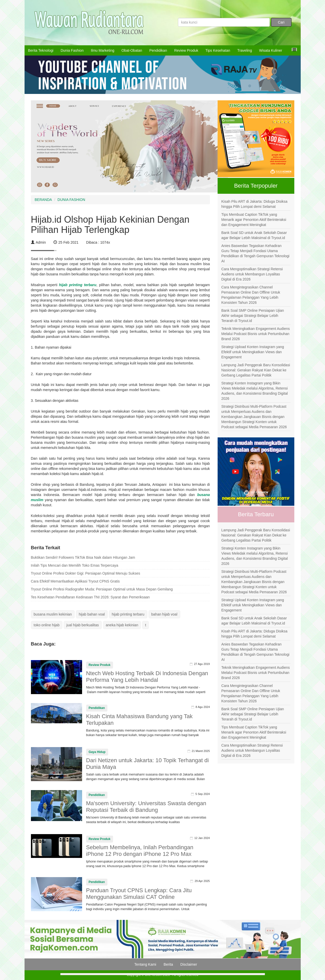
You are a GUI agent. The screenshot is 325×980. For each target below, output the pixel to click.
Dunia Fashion (72, 50)
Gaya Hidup (97, 752)
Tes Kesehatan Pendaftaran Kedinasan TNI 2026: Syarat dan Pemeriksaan (90, 597)
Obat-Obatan (132, 50)
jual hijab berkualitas (83, 625)
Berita (168, 964)
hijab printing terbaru (78, 285)
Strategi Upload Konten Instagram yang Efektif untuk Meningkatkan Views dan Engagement (253, 352)
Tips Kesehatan (218, 50)
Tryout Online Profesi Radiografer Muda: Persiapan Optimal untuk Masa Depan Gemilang (102, 589)
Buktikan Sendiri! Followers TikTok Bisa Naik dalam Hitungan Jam (83, 557)
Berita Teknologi (41, 50)
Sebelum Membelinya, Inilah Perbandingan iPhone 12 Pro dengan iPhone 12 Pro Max (140, 851)
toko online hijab (47, 625)
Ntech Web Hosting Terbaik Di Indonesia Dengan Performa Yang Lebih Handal (147, 677)
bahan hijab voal (164, 614)
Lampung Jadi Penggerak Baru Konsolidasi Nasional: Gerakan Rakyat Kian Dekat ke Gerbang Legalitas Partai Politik (256, 370)
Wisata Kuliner (271, 50)
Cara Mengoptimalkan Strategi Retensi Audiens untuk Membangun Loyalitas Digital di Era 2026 (252, 274)
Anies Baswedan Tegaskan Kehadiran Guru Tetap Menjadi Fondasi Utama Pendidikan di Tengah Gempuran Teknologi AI (255, 253)
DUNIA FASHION (71, 200)
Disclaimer (189, 964)
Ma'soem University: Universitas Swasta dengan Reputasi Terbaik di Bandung (146, 807)
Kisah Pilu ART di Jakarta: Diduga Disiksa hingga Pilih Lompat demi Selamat (255, 204)
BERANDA (43, 200)
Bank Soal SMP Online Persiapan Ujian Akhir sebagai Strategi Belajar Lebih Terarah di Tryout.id (253, 316)
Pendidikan (158, 50)
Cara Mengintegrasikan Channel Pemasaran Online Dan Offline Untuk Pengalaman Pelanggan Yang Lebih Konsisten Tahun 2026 (251, 295)
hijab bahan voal (92, 614)
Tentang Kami (145, 964)
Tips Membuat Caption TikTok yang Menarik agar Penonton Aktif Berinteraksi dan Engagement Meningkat (254, 220)
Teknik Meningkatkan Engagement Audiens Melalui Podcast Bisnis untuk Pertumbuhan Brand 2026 (256, 334)
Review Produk (186, 50)
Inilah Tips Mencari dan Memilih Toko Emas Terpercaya (75, 565)
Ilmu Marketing (103, 50)
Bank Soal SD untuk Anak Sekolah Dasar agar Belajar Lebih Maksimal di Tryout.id (254, 235)
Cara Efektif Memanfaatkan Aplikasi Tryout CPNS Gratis (75, 581)
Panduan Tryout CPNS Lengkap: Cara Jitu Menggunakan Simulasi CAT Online (139, 894)
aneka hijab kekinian (122, 625)
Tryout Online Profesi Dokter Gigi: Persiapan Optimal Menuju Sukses (86, 573)
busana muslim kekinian (53, 614)
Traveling (245, 50)
